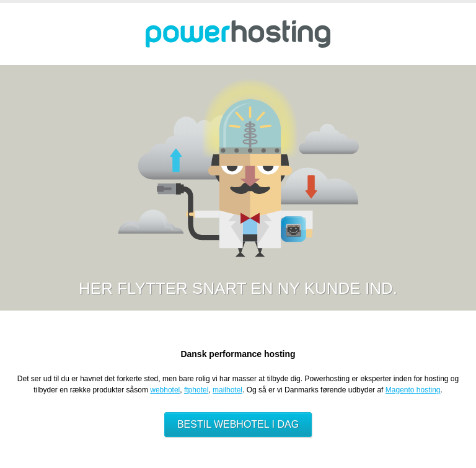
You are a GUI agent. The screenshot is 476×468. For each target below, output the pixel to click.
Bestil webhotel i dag (238, 424)
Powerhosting (238, 34)
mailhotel (227, 390)
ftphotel (196, 390)
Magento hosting (413, 390)
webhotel (165, 390)
